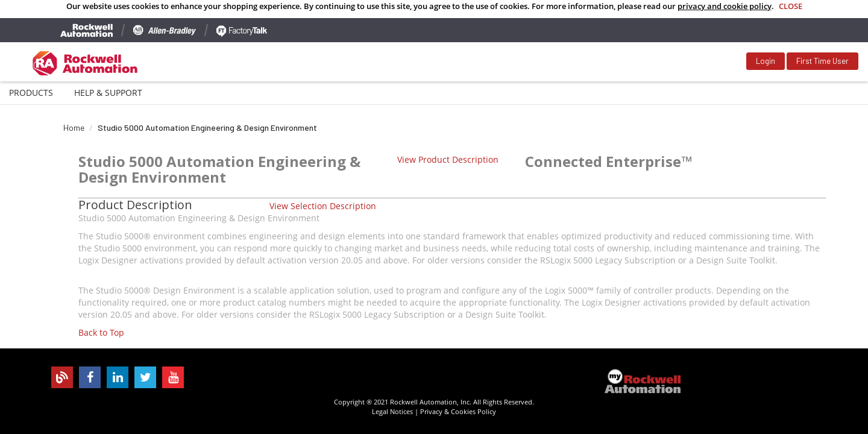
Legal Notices (392, 411)
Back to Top (101, 332)
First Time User (822, 61)
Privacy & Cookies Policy (458, 411)
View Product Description (448, 159)
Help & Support (108, 93)
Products (31, 93)
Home (74, 127)
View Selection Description (323, 206)
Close (791, 6)
